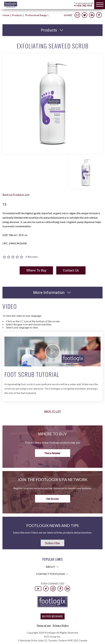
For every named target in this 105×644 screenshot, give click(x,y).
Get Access (52, 499)
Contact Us (71, 270)
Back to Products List (16, 194)
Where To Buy (36, 270)
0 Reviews (32, 257)
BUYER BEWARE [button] (53, 616)
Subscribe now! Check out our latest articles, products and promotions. (53, 532)
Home (6, 15)
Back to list (53, 412)
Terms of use (44, 625)
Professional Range (36, 15)
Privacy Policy (61, 625)
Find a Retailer (52, 453)
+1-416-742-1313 (83, 6)
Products (17, 15)
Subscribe (52, 543)
